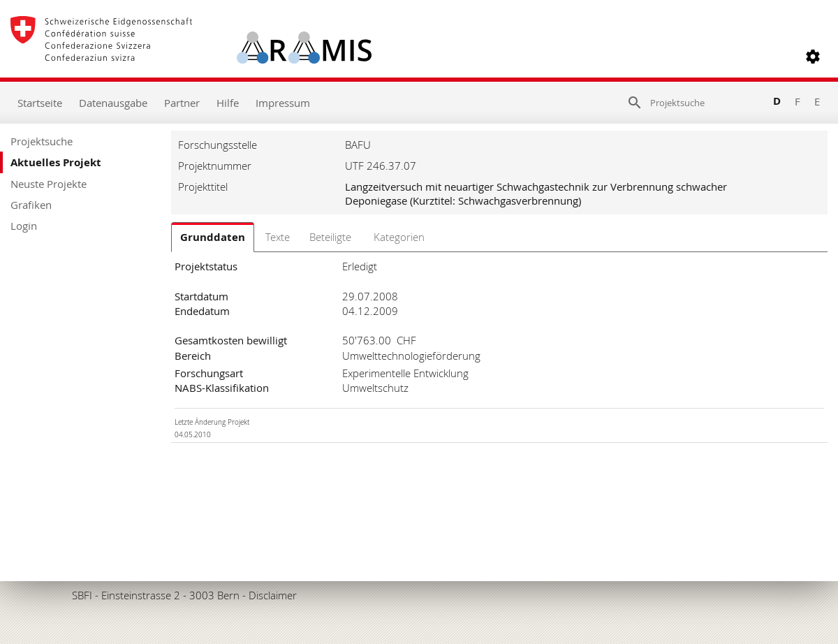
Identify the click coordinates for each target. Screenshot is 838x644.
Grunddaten (213, 237)
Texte (278, 237)
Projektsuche (42, 141)
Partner (182, 103)
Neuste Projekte (49, 184)
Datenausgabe (113, 103)
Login (24, 226)
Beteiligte (330, 237)
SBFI (82, 595)
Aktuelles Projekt (56, 162)
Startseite (40, 103)
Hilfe (228, 103)
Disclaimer (273, 595)
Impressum (283, 103)
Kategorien (399, 237)
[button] (813, 57)
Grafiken (31, 205)
